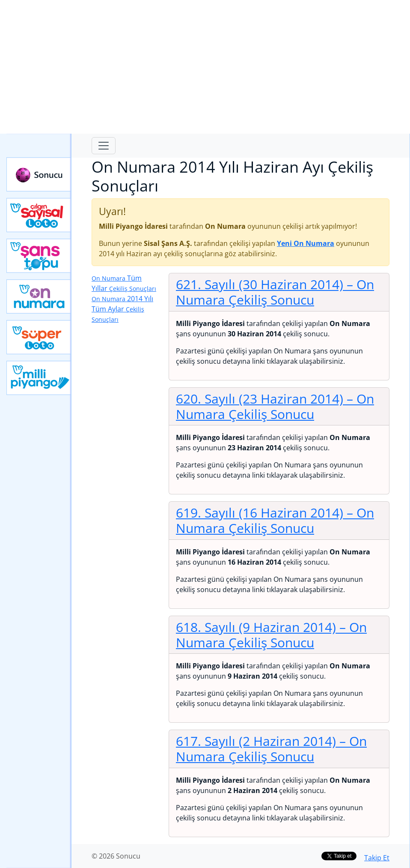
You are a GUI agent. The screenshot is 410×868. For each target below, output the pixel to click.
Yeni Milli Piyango (39, 378)
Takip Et (377, 858)
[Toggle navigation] (104, 146)
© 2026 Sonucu (116, 856)
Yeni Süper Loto (39, 337)
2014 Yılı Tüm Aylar (122, 309)
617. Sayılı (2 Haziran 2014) (271, 749)
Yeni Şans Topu (39, 256)
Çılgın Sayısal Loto (39, 215)
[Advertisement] (205, 67)
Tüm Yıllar (124, 283)
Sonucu (39, 174)
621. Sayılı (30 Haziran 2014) (275, 292)
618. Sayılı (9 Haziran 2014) (271, 635)
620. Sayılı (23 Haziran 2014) (275, 406)
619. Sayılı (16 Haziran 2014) (275, 520)
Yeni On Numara (39, 296)
